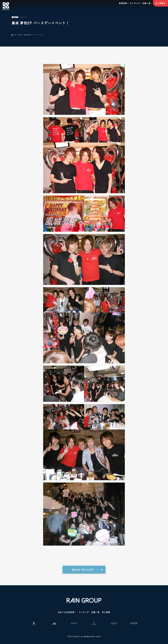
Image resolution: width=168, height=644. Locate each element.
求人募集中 (161, 3)
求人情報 (106, 612)
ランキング (135, 3)
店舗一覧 (147, 3)
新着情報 (123, 3)
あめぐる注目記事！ (67, 612)
